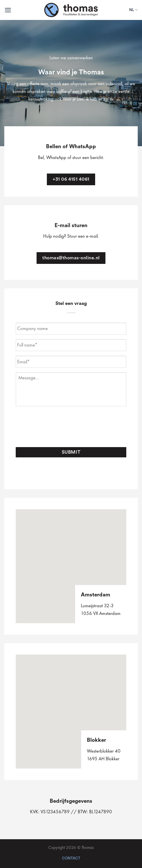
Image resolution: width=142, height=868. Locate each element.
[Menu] (8, 10)
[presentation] (59, 427)
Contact (71, 858)
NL (133, 10)
